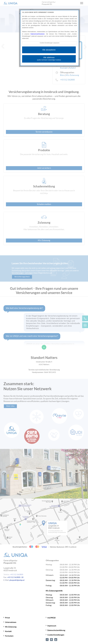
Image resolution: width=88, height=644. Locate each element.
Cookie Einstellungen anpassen (49, 43)
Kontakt (8, 631)
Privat (8, 618)
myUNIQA (52, 618)
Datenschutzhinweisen (38, 34)
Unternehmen (11, 622)
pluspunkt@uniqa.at (17, 580)
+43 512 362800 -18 (15, 577)
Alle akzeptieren (49, 50)
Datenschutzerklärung (56, 630)
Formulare (9, 636)
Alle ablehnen (49, 59)
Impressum (52, 626)
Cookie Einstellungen (56, 635)
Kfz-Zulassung (11, 627)
